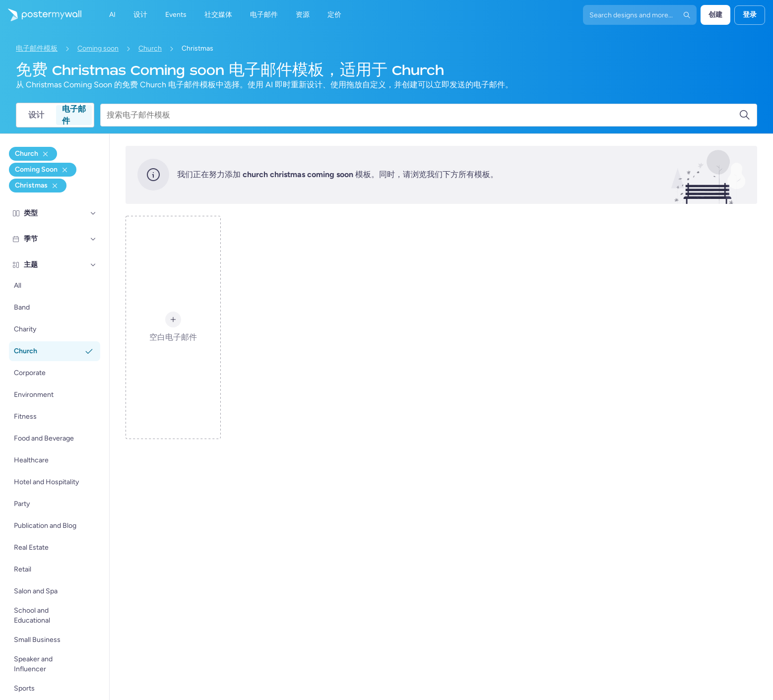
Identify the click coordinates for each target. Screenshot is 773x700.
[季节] (93, 239)
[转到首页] (41, 15)
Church (150, 48)
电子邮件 (74, 115)
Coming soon (98, 48)
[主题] (93, 265)
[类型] (93, 213)
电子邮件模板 (37, 48)
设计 (36, 115)
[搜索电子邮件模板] (423, 115)
